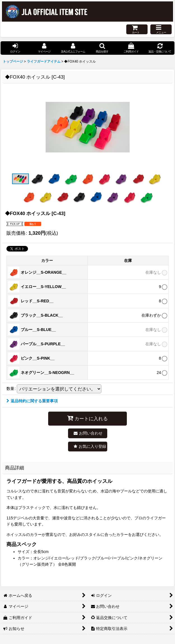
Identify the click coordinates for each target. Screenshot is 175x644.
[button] (161, 29)
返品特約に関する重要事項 (32, 401)
